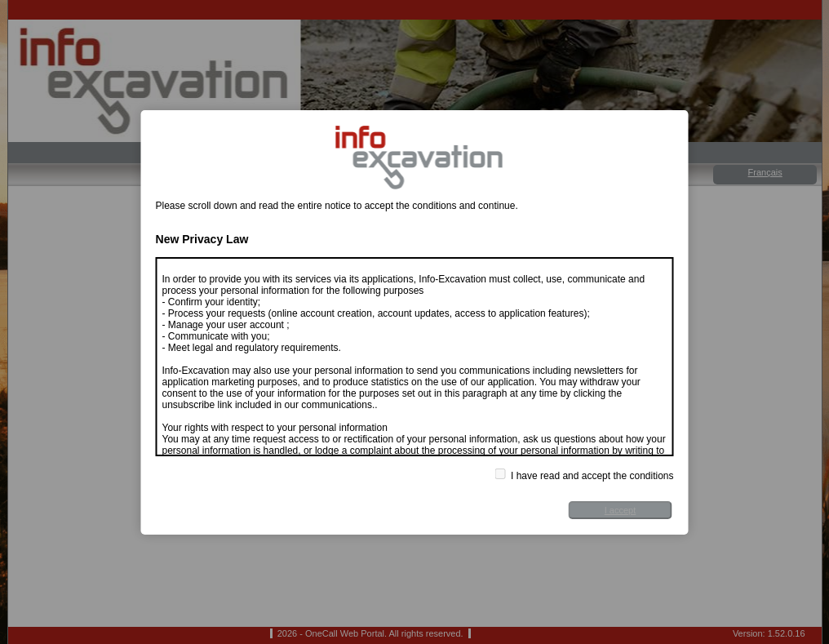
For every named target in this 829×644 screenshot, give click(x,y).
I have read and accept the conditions (585, 475)
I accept (621, 510)
